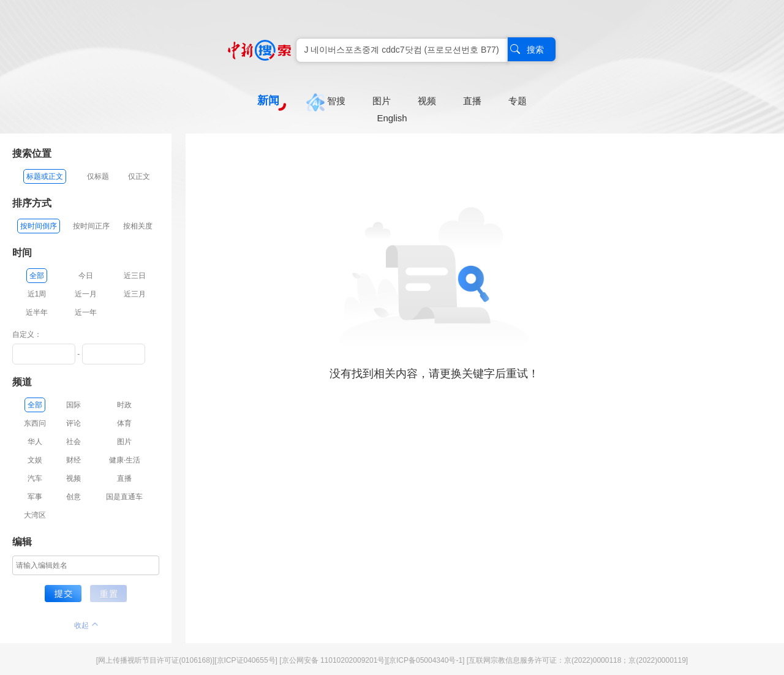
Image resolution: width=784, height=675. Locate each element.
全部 (37, 276)
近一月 (86, 294)
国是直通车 (124, 497)
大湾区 (35, 515)
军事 (35, 497)
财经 (73, 460)
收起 (86, 625)
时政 (124, 405)
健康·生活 (125, 460)
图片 (124, 442)
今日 (86, 276)
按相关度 (138, 226)
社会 (73, 442)
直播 (124, 478)
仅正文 (139, 176)
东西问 (35, 423)
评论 (73, 423)
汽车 (35, 478)
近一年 (86, 312)
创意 (73, 497)
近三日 (135, 276)
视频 (73, 478)
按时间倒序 (39, 226)
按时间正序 (91, 226)
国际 (73, 405)
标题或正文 (45, 176)
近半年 (37, 312)
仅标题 (98, 176)
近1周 (37, 294)
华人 (35, 442)
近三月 (135, 294)
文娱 (35, 460)
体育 (124, 423)
